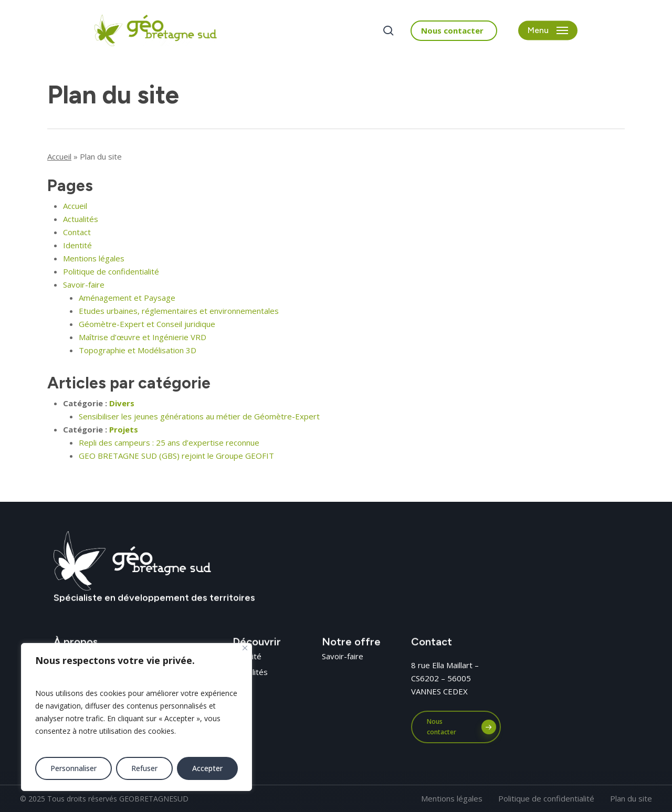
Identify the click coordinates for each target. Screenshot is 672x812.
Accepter (207, 768)
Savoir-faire (84, 284)
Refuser (144, 768)
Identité (77, 245)
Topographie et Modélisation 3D (138, 350)
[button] (548, 31)
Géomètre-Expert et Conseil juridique (147, 324)
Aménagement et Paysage (127, 298)
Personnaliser (73, 768)
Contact (77, 232)
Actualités (81, 219)
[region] (136, 717)
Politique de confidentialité (111, 271)
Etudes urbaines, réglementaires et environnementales (179, 311)
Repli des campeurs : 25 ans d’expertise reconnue (169, 442)
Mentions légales (94, 258)
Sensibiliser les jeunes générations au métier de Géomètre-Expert (199, 416)
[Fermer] (245, 648)
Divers (122, 403)
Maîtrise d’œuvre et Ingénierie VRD (143, 337)
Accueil (59, 156)
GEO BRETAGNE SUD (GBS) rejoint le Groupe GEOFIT (176, 456)
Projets (124, 429)
